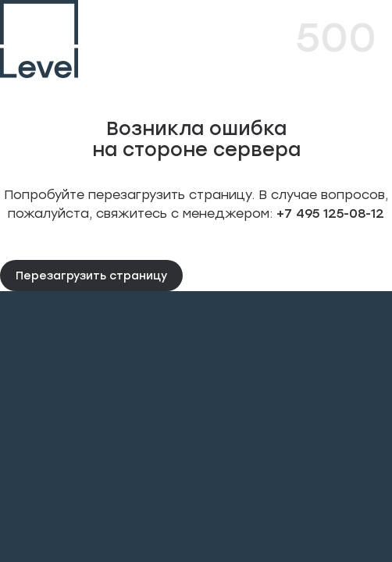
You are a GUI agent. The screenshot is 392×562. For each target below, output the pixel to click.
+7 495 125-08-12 (328, 213)
